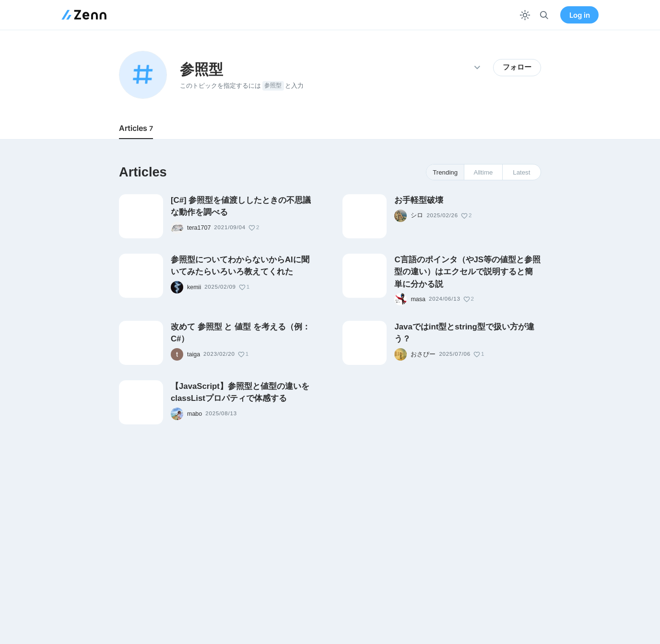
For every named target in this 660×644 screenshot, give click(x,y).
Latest (521, 172)
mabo (194, 414)
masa (418, 299)
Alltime (483, 172)
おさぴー (423, 354)
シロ (417, 215)
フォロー (517, 67)
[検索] (544, 15)
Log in (580, 15)
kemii (194, 287)
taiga (194, 354)
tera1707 (199, 228)
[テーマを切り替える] (525, 15)
